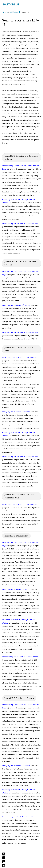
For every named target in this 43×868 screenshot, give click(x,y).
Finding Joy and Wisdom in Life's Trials (16, 305)
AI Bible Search (15, 12)
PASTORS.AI (11, 4)
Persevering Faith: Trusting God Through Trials (20, 357)
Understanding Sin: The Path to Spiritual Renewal (20, 223)
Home (6, 12)
